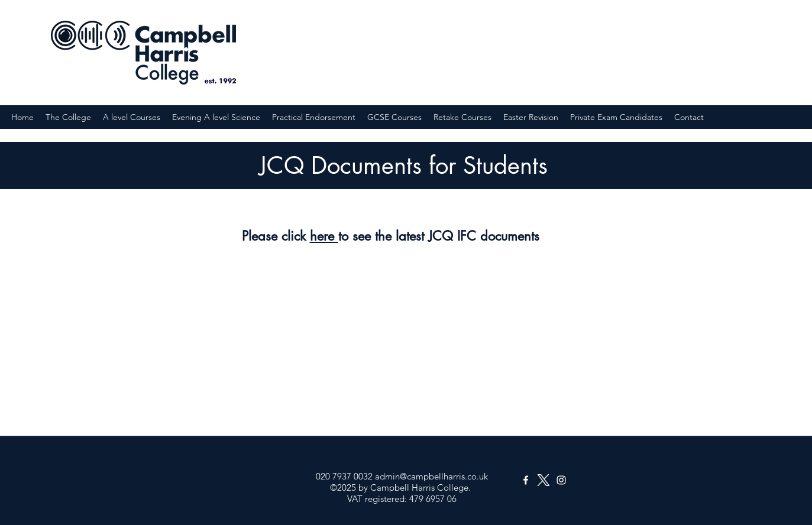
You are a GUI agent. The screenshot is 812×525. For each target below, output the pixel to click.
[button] (68, 117)
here (324, 236)
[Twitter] (544, 480)
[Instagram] (561, 480)
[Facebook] (526, 480)
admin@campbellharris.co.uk (431, 476)
